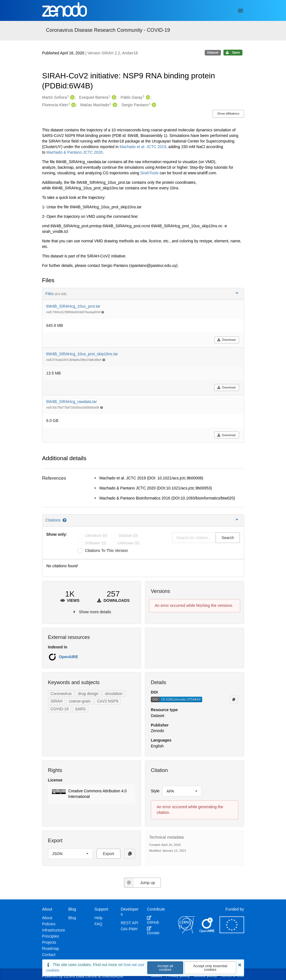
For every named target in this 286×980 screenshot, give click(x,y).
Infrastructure (54, 930)
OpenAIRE (69, 657)
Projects (49, 942)
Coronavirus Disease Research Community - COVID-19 (108, 30)
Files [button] (142, 294)
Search (228, 538)
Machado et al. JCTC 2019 (143, 147)
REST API (129, 923)
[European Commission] (232, 932)
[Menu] (240, 11)
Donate (153, 931)
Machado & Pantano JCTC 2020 (75, 152)
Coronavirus (61, 694)
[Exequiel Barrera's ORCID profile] (113, 98)
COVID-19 (60, 709)
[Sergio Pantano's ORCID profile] (153, 105)
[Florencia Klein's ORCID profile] (73, 105)
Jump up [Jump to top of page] (140, 883)
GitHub (153, 920)
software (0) (96, 543)
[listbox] (182, 791)
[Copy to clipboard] (234, 699)
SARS (80, 709)
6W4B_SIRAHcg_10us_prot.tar (73, 306)
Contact (49, 955)
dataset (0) (128, 535)
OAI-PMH (129, 929)
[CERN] (187, 932)
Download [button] (226, 340)
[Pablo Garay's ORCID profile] (147, 98)
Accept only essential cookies (210, 968)
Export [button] (108, 854)
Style (155, 791)
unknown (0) (128, 543)
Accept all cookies (165, 968)
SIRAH (57, 701)
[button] (92, 794)
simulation (114, 694)
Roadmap (51, 948)
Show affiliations (228, 114)
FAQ (98, 924)
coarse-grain (80, 701)
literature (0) (96, 535)
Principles (51, 936)
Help (98, 918)
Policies (49, 924)
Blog (72, 918)
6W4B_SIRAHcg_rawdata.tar (72, 402)
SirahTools (149, 173)
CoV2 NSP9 (107, 701)
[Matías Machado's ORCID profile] (114, 105)
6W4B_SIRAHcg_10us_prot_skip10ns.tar (82, 354)
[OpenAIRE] (207, 932)
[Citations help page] (65, 520)
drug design (88, 694)
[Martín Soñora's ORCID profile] (72, 98)
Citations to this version (106, 551)
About (47, 918)
